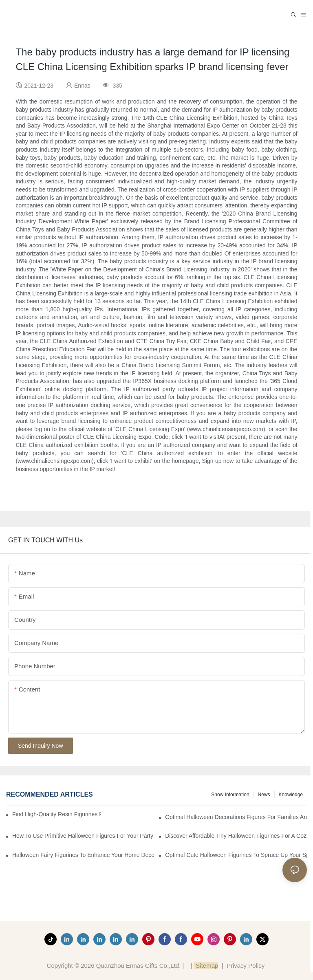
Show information (230, 795)
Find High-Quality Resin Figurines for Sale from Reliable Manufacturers (57, 814)
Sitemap (206, 966)
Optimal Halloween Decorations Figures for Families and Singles (236, 817)
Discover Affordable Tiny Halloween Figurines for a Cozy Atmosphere (236, 836)
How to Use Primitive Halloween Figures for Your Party (83, 836)
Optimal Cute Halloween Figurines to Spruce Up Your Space (236, 855)
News (264, 795)
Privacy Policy (246, 966)
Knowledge (291, 795)
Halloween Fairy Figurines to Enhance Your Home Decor (83, 855)
